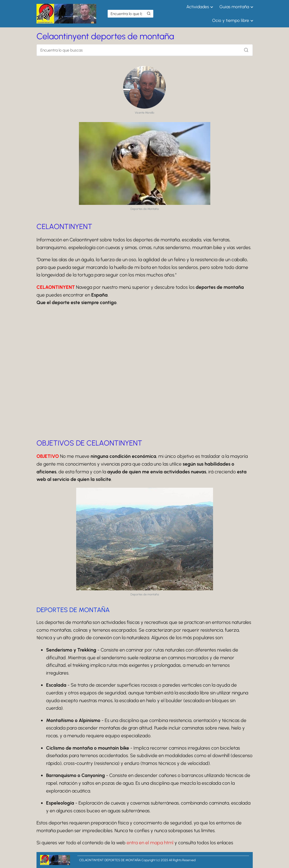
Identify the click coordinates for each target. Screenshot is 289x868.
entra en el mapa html (150, 843)
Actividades (198, 7)
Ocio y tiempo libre (231, 20)
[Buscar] (149, 13)
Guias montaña (234, 7)
